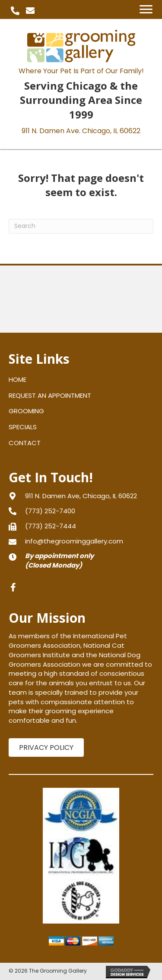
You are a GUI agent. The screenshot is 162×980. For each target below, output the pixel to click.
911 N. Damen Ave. (81, 131)
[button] (15, 11)
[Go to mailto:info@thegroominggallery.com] (81, 541)
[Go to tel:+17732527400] (81, 511)
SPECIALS (23, 427)
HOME (17, 379)
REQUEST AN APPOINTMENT (50, 395)
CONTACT (25, 443)
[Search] (81, 226)
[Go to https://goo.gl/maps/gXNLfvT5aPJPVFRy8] (81, 496)
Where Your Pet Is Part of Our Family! (81, 71)
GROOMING (26, 411)
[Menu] (146, 9)
